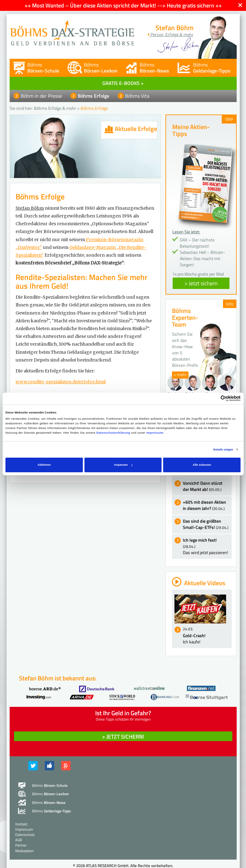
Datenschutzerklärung (113, 433)
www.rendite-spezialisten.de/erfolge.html (61, 382)
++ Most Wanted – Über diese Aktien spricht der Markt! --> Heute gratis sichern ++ (123, 5)
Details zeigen (223, 450)
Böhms (43, 68)
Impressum (155, 433)
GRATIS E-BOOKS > (123, 83)
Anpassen (123, 465)
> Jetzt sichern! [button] (123, 737)
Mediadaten (24, 851)
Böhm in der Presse (41, 96)
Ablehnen (44, 465)
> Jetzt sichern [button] (201, 283)
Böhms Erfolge (93, 96)
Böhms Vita (137, 96)
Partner (21, 845)
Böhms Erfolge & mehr (55, 108)
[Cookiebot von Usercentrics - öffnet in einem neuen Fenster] (214, 398)
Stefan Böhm (30, 208)
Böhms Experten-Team (185, 317)
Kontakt (21, 824)
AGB (19, 840)
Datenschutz (25, 835)
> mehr (180, 374)
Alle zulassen (202, 465)
